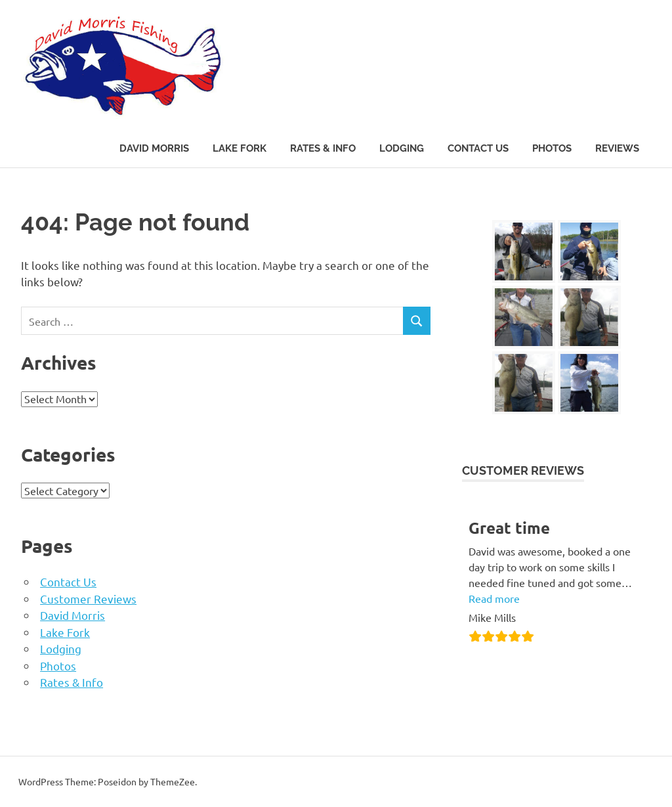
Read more (494, 598)
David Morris (154, 148)
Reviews (617, 148)
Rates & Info (323, 148)
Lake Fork (240, 148)
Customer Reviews (88, 599)
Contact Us (478, 148)
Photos (552, 148)
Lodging (402, 148)
